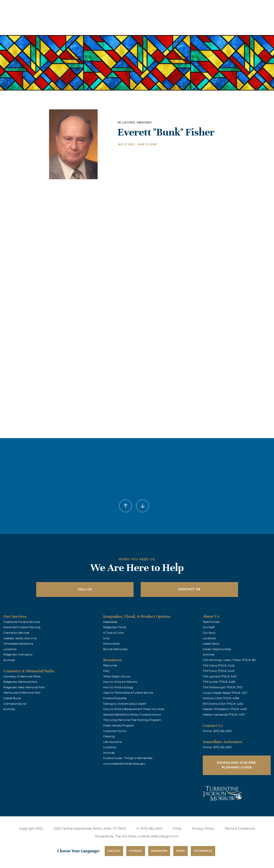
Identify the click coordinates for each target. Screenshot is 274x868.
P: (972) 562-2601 (149, 829)
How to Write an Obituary (120, 682)
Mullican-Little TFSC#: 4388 (221, 698)
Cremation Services (16, 633)
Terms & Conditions (240, 829)
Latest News (211, 644)
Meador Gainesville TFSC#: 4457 (224, 715)
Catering (109, 736)
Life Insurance (112, 742)
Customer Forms (115, 731)
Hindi (180, 851)
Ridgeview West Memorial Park (24, 687)
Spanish (136, 851)
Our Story (209, 633)
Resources (110, 665)
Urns (106, 638)
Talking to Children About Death (125, 704)
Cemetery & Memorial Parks (22, 677)
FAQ (106, 671)
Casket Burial (12, 698)
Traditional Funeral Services (22, 622)
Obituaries (166, 6)
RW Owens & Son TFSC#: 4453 (223, 704)
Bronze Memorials (115, 649)
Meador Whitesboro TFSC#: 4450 (225, 709)
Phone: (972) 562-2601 (217, 731)
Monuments (111, 644)
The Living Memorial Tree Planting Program (132, 720)
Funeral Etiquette (115, 698)
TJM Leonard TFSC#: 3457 (220, 677)
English (114, 851)
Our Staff (209, 627)
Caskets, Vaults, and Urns (20, 638)
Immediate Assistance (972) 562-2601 (245, 6)
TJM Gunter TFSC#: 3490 (219, 682)
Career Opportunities (217, 649)
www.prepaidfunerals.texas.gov (124, 764)
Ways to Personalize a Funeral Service (128, 693)
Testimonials (211, 622)
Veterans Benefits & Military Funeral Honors (132, 715)
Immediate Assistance (18, 644)
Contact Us (189, 589)
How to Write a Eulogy (118, 687)
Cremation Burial (15, 704)
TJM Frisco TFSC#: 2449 (219, 671)
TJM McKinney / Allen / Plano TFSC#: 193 (229, 660)
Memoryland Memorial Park (22, 693)
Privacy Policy (203, 829)
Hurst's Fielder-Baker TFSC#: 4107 (225, 693)
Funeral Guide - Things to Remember (128, 758)
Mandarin (159, 851)
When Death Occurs (117, 677)
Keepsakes (110, 622)
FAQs (177, 829)
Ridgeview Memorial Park (20, 682)
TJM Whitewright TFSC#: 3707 (223, 687)
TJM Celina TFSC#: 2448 (219, 666)
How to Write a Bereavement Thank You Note (134, 709)
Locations (141, 6)
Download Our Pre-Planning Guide (237, 765)
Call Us (85, 589)
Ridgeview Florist (115, 627)
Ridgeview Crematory (18, 655)
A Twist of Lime (113, 633)
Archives (9, 660)
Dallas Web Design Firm (159, 837)
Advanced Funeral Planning (22, 627)
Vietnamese (203, 851)
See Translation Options (197, 7)
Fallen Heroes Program (119, 726)
